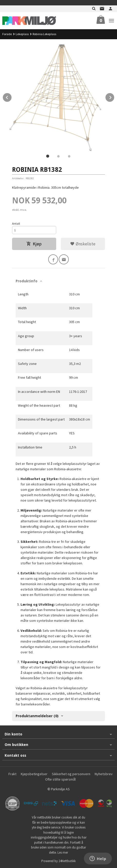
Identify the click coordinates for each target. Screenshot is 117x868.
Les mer (63, 852)
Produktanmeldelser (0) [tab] (37, 716)
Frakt (12, 774)
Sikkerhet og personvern (71, 774)
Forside (7, 34)
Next (114, 97)
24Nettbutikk (67, 861)
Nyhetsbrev (104, 774)
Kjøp (34, 244)
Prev (12, 97)
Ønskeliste (83, 244)
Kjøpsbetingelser (34, 774)
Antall (16, 223)
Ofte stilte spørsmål (60, 779)
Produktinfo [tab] (27, 281)
